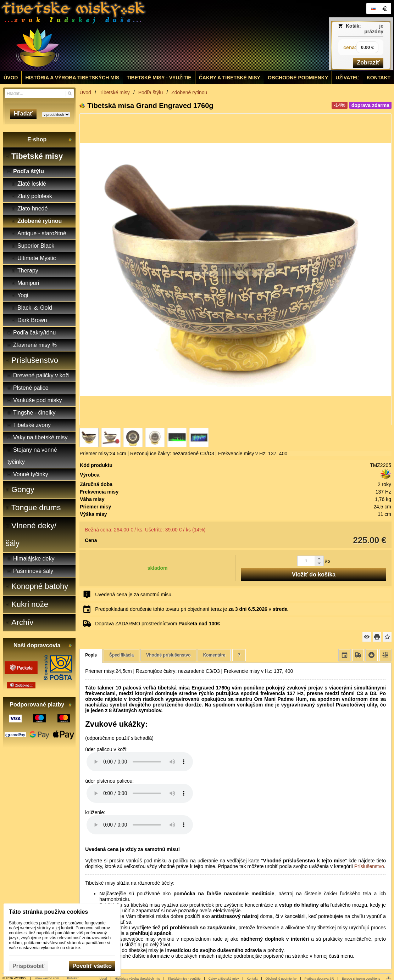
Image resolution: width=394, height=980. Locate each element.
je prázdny (374, 29)
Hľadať (23, 114)
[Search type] (56, 115)
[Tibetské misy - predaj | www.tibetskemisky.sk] (148, 35)
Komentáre (214, 655)
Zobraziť (368, 63)
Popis (91, 655)
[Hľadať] (70, 94)
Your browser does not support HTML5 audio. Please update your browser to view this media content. (140, 762)
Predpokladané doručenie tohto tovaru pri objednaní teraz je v (191, 609)
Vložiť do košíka (314, 575)
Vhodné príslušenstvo (168, 655)
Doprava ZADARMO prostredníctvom (157, 624)
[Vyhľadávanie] (39, 94)
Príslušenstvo (369, 866)
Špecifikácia (121, 655)
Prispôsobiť (28, 966)
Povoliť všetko (92, 966)
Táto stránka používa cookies (48, 912)
